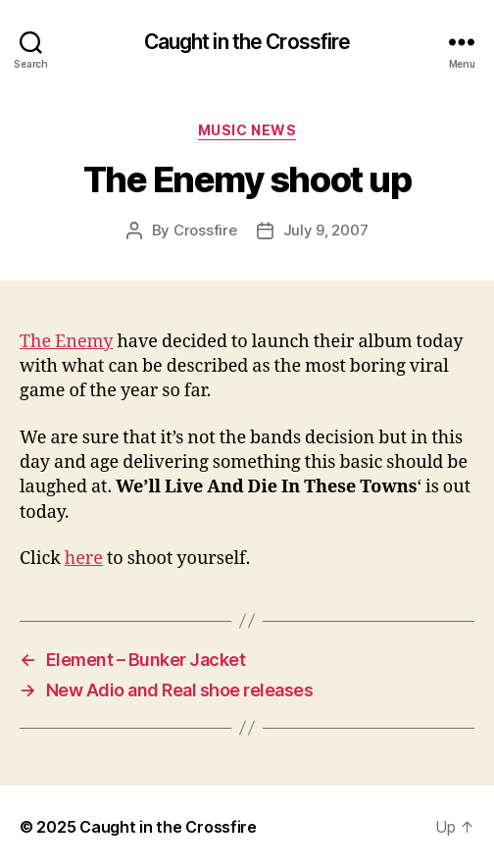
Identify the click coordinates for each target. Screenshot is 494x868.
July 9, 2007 (326, 230)
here (84, 559)
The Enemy (66, 342)
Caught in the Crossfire (247, 42)
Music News (247, 130)
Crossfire (205, 230)
